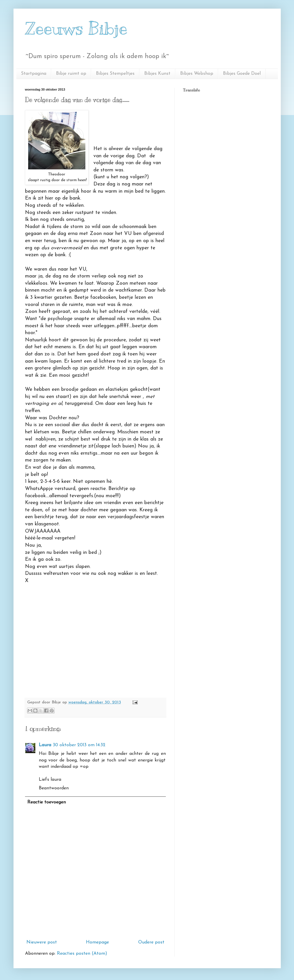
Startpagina (34, 74)
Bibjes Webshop (197, 74)
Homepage (97, 942)
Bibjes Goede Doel (242, 74)
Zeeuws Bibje (76, 29)
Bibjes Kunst (157, 74)
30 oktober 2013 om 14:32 (79, 745)
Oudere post (151, 942)
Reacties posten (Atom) (82, 954)
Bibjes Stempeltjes (115, 74)
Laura (45, 745)
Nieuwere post (42, 942)
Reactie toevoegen (47, 802)
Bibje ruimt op (71, 74)
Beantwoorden (54, 788)
